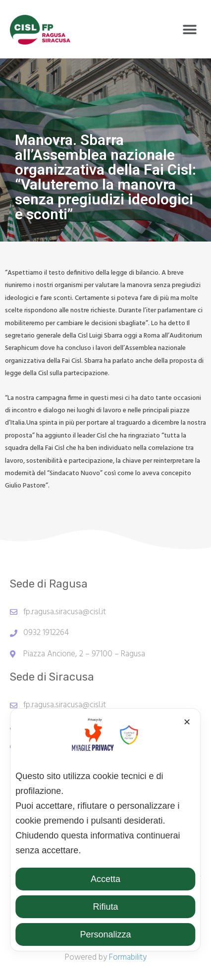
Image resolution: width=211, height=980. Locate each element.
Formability (128, 957)
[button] (190, 29)
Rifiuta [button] (105, 907)
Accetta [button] (105, 879)
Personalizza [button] (105, 934)
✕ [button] (187, 722)
